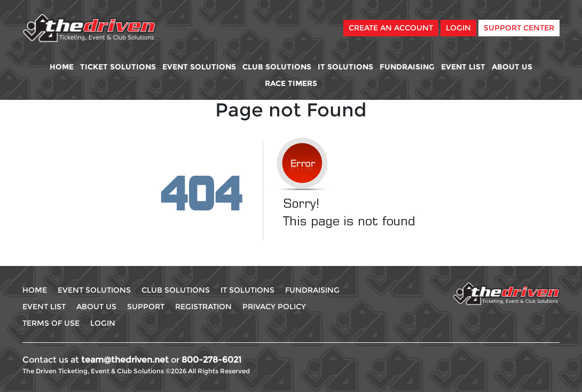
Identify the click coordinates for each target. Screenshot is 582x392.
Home (62, 67)
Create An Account (391, 28)
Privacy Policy (274, 307)
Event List (463, 67)
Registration (203, 307)
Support (146, 307)
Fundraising (407, 67)
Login (458, 28)
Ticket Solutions (118, 67)
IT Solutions (345, 67)
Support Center (519, 28)
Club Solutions (277, 67)
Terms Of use (51, 323)
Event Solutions (199, 67)
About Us (512, 67)
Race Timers (291, 83)
